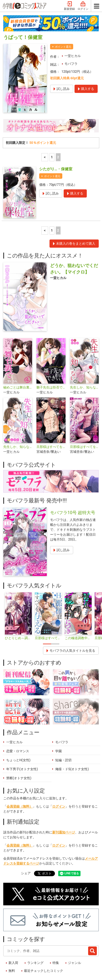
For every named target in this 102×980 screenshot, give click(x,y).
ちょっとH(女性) (18, 735)
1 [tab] (47, 618)
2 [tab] (55, 618)
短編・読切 (63, 735)
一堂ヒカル (73, 30)
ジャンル (75, 937)
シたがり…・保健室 (56, 143)
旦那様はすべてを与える (51, 421)
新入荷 (13, 937)
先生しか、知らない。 (18, 421)
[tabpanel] (18, 591)
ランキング (35, 937)
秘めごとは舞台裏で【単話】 (18, 362)
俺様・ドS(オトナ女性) (72, 744)
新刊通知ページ (64, 807)
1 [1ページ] (52, 132)
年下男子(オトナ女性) (22, 744)
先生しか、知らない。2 (84, 362)
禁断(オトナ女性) (19, 753)
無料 (12, 945)
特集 (56, 937)
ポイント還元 (63, 21)
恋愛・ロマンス (18, 726)
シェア (26, 848)
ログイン (59, 781)
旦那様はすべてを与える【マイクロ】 (84, 421)
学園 (58, 726)
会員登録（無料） (20, 781)
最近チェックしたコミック (44, 945)
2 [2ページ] (58, 132)
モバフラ (71, 38)
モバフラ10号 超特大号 (73, 487)
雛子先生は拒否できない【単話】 (51, 362)
